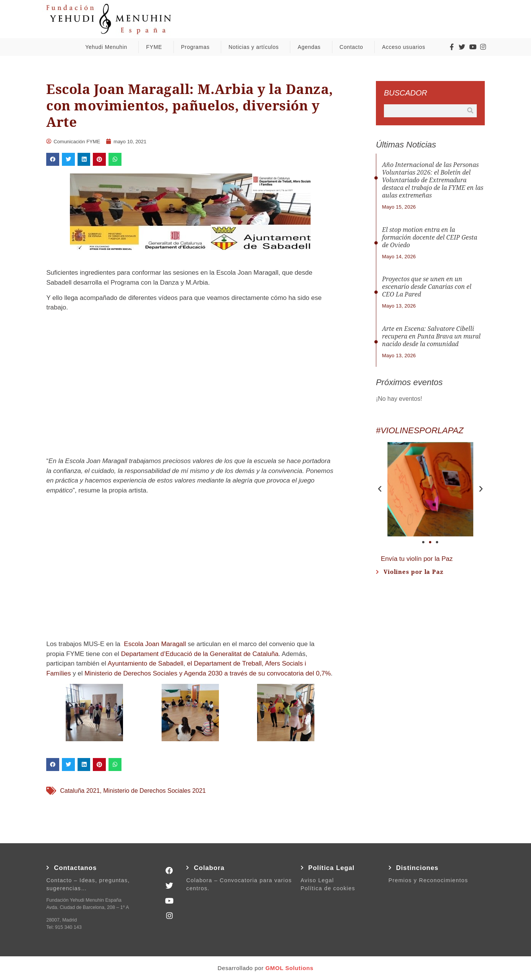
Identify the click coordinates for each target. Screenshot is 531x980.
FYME (156, 47)
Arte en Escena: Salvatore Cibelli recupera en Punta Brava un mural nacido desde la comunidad (431, 336)
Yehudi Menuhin (108, 47)
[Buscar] (470, 111)
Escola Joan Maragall (155, 644)
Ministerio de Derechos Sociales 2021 (155, 791)
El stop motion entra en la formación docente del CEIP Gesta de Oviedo (430, 237)
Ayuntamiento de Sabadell (146, 663)
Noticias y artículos (255, 47)
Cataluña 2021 (80, 791)
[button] (53, 159)
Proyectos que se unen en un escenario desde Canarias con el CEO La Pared (427, 287)
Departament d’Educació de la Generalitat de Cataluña (200, 654)
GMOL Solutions (290, 968)
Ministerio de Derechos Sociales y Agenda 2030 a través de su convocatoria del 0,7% (208, 673)
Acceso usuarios (406, 47)
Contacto (353, 47)
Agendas (311, 47)
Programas (197, 47)
